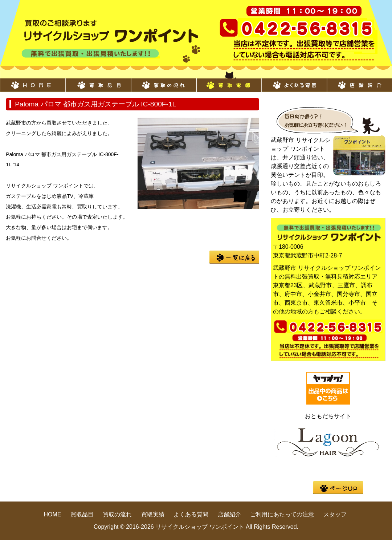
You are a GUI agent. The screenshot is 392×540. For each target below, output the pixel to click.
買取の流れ (163, 81)
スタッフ (335, 514)
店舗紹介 (359, 81)
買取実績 (229, 81)
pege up (338, 488)
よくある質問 (294, 81)
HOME (33, 81)
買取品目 (98, 81)
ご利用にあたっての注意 (282, 514)
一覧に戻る (234, 257)
